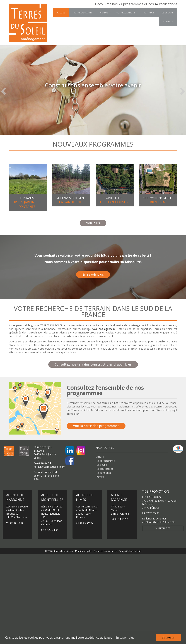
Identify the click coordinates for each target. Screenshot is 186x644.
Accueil (61, 13)
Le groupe (168, 13)
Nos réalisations (126, 13)
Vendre (104, 13)
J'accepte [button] (168, 637)
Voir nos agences (103, 329)
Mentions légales (84, 551)
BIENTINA (157, 202)
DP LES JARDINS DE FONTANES (27, 204)
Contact (168, 22)
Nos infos (149, 13)
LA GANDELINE (70, 202)
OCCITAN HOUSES (114, 202)
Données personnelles (105, 551)
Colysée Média (134, 551)
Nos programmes (83, 13)
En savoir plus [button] (125, 638)
